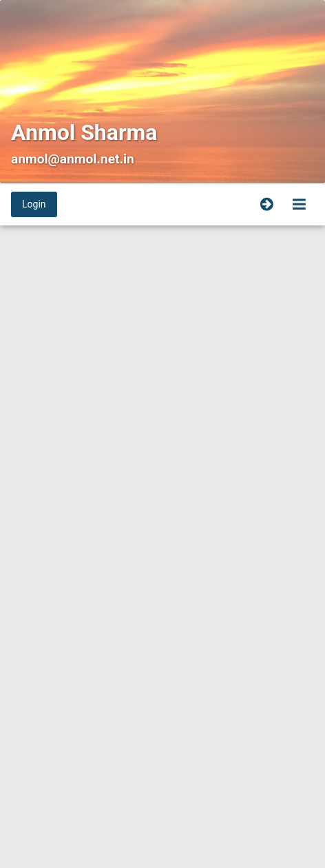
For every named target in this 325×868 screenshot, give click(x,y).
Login (34, 204)
